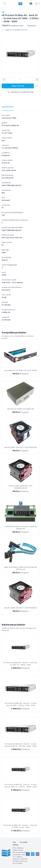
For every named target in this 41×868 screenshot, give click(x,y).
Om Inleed (15, 844)
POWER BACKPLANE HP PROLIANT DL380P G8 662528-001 (20, 528)
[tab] (8, 107)
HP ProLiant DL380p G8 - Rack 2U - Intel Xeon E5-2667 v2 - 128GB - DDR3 (20, 664)
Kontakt (24, 842)
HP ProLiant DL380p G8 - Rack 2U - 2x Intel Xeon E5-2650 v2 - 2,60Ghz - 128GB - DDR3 (20, 786)
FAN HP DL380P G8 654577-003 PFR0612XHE (20, 608)
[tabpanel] (20, 218)
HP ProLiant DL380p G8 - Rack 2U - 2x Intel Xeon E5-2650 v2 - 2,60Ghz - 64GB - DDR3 (20, 745)
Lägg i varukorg (18, 86)
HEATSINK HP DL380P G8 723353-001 (21, 409)
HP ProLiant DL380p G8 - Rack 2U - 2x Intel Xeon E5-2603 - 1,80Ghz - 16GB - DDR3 (21, 704)
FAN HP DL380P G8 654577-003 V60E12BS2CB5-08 (20, 487)
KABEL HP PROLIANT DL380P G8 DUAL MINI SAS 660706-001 (20, 568)
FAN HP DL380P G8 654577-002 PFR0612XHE (20, 447)
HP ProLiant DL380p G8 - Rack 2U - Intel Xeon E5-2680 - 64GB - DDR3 (20, 826)
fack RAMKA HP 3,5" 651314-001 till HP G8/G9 (21, 370)
